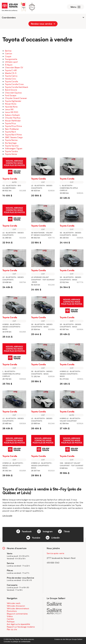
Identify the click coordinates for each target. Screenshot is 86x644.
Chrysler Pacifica (13, 118)
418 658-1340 (53, 563)
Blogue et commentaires (17, 614)
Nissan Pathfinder (13, 121)
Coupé (8, 56)
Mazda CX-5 (11, 73)
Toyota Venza (11, 154)
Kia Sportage (11, 143)
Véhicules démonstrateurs (18, 608)
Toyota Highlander (13, 101)
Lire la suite (7, 516)
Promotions (12, 611)
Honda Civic (11, 79)
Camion (9, 53)
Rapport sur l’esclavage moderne (21, 627)
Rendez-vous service (43, 24)
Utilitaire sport (11, 62)
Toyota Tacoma (12, 146)
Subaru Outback (12, 115)
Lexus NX (9, 109)
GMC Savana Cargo (14, 137)
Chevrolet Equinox (13, 93)
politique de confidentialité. (22, 642)
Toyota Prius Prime (13, 126)
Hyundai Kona (11, 107)
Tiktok (64, 531)
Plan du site (12, 629)
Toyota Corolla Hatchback (17, 87)
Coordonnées (43, 17)
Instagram (45, 531)
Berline (8, 51)
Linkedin (53, 538)
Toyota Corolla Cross (14, 84)
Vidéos (10, 616)
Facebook (24, 531)
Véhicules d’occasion (16, 606)
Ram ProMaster (12, 129)
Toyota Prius (10, 123)
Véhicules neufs (14, 603)
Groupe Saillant (77, 639)
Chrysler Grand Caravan (16, 98)
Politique (11, 622)
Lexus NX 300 (12, 112)
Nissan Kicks (11, 104)
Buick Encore (11, 90)
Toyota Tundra (11, 151)
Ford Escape (11, 95)
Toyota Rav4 (10, 132)
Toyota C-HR (11, 70)
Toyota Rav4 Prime (13, 135)
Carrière (10, 619)
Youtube (33, 538)
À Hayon (9, 65)
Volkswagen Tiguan (14, 148)
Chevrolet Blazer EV (14, 67)
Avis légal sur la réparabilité (18, 624)
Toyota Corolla (11, 81)
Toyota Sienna (11, 140)
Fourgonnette (11, 59)
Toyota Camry (11, 76)
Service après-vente (55, 553)
